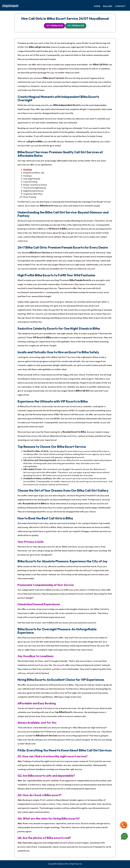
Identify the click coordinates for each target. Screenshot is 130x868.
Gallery (108, 6)
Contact (120, 6)
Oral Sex (28, 170)
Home (97, 6)
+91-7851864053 (54, 26)
